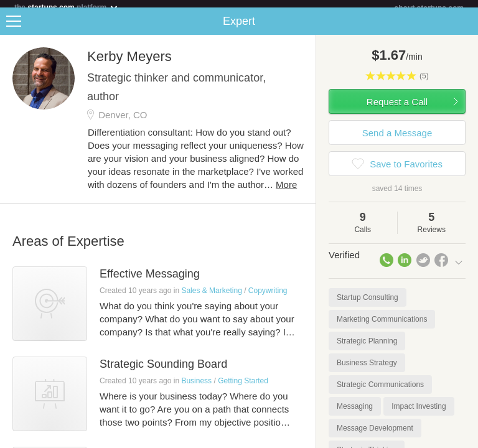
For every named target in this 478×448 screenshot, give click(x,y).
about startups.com (429, 8)
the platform (67, 7)
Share (466, 29)
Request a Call (397, 109)
